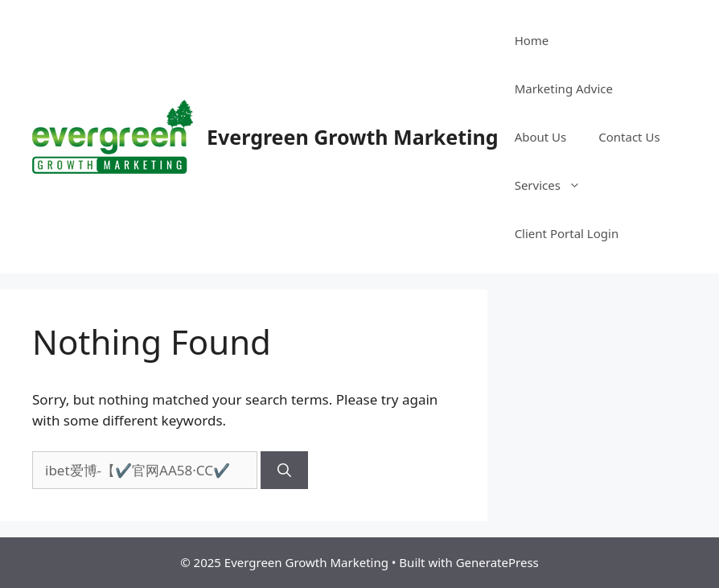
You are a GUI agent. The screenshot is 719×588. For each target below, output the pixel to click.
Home (532, 40)
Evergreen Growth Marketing (353, 137)
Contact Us (629, 137)
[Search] (284, 471)
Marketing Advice (564, 88)
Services (556, 185)
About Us (541, 137)
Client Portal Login (567, 233)
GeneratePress (497, 562)
